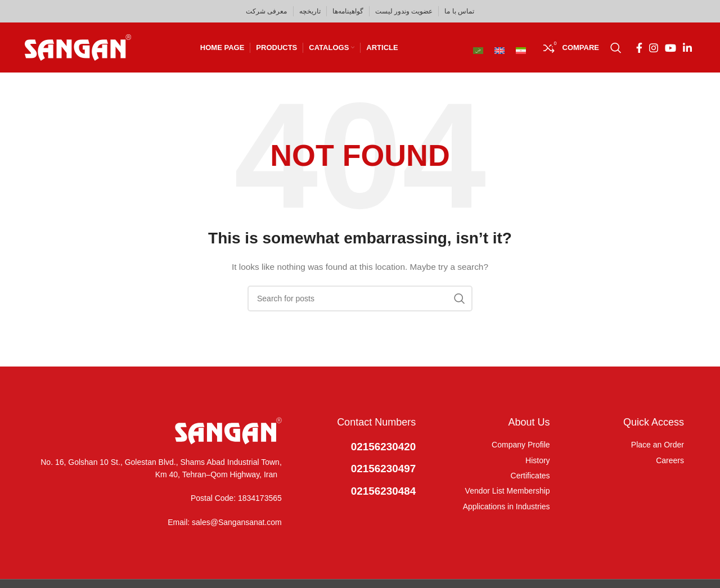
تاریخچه (310, 11)
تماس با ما (459, 11)
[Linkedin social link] (687, 48)
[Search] (616, 48)
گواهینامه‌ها (348, 11)
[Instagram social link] (654, 48)
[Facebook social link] (639, 48)
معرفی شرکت (266, 11)
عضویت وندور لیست (404, 11)
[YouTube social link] (670, 48)
